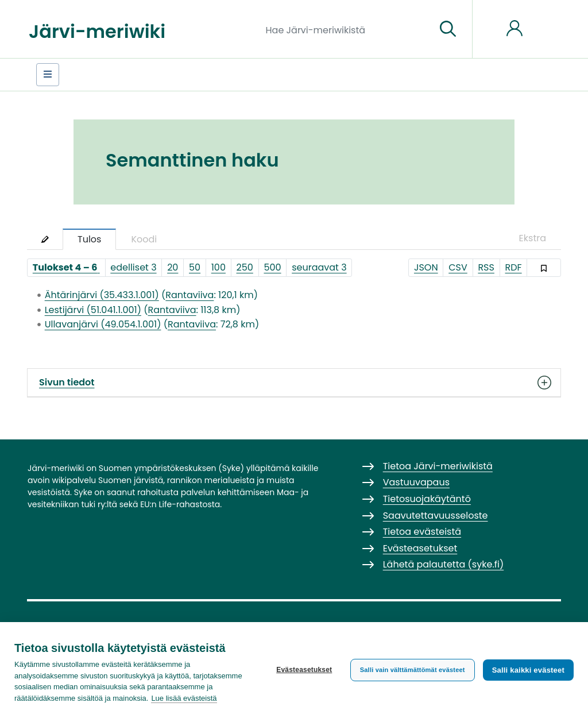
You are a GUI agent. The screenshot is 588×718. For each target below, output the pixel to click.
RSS (486, 267)
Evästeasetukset (304, 670)
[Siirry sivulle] (448, 29)
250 (245, 267)
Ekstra (533, 238)
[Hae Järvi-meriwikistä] (347, 29)
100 (218, 267)
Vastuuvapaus (416, 482)
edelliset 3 (133, 267)
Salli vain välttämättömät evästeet (413, 670)
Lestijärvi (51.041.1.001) (93, 310)
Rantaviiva (189, 295)
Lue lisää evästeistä (184, 698)
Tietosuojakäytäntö (427, 499)
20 (173, 267)
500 (272, 267)
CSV (458, 267)
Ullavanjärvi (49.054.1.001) (103, 324)
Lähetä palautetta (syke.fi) (444, 564)
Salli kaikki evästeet (528, 670)
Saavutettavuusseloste (436, 516)
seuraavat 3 (319, 267)
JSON (426, 267)
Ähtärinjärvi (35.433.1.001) (102, 295)
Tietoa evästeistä (422, 532)
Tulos (89, 239)
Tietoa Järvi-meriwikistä (438, 466)
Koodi (144, 239)
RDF (514, 267)
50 (195, 267)
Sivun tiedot (294, 383)
